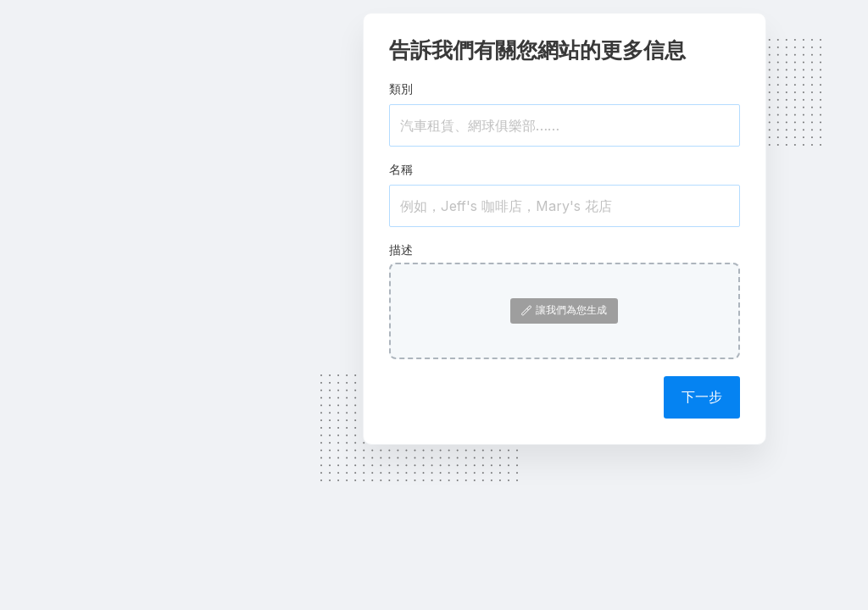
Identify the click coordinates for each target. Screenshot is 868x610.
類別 (401, 89)
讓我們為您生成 (564, 310)
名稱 (401, 169)
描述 (401, 250)
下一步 (702, 396)
